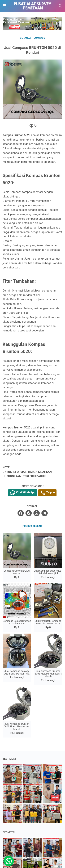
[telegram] (45, 513)
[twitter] (29, 513)
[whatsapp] (37, 513)
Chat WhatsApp (23, 493)
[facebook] (21, 513)
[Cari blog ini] (60, 6)
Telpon (47, 493)
